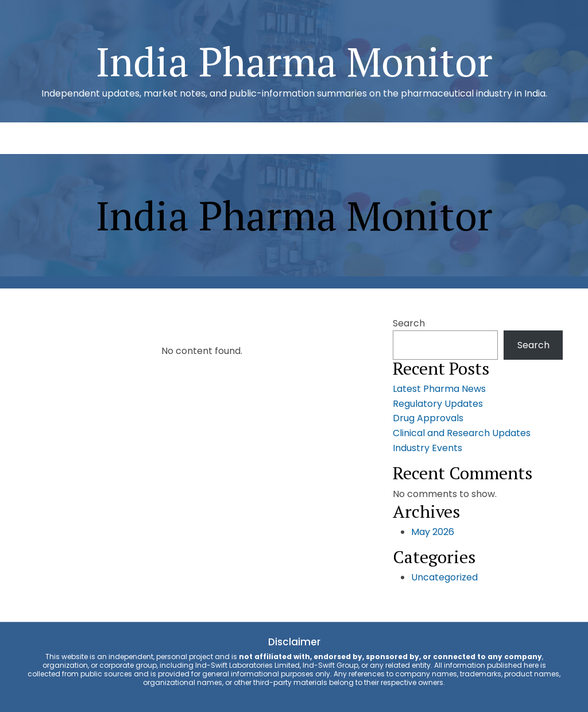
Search (409, 323)
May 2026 (433, 532)
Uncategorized (444, 577)
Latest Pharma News (439, 389)
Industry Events (428, 448)
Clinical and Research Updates (462, 433)
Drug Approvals (428, 418)
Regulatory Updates (438, 404)
